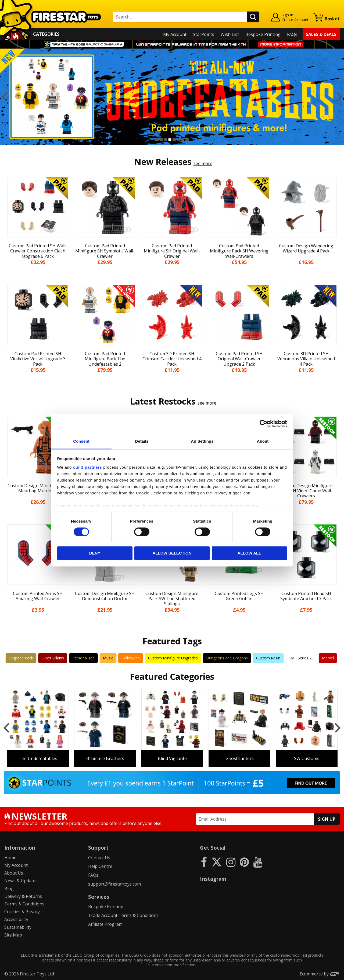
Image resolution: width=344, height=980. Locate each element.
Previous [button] (5, 97)
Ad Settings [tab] (202, 441)
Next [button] (339, 97)
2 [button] (161, 140)
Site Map (13, 935)
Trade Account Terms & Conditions (123, 915)
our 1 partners (88, 467)
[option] (172, 97)
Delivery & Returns (23, 896)
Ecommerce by (320, 974)
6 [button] (178, 140)
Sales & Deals (321, 34)
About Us (14, 873)
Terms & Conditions (24, 904)
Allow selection (172, 553)
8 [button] (187, 140)
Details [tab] (142, 441)
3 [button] (166, 140)
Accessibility (16, 919)
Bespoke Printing (263, 34)
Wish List (230, 34)
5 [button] (174, 140)
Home (10, 858)
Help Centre (100, 866)
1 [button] (157, 140)
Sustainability (18, 927)
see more (203, 163)
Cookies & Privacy (22, 912)
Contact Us (99, 858)
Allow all (249, 553)
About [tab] (263, 441)
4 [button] (170, 140)
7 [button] (183, 140)
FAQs (292, 34)
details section (245, 506)
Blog (9, 889)
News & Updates (21, 881)
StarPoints (204, 34)
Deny (95, 553)
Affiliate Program (105, 924)
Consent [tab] (81, 441)
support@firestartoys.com (114, 884)
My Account (175, 34)
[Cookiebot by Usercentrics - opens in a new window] (264, 424)
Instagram (213, 879)
